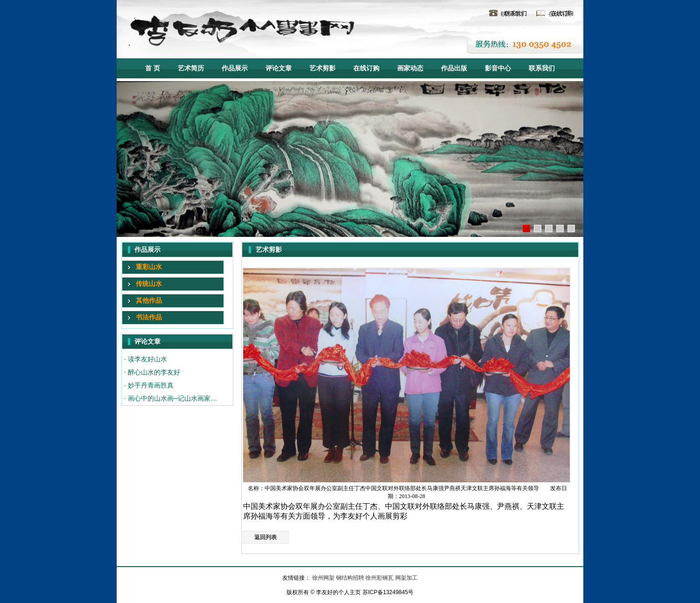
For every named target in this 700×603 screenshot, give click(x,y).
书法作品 (149, 317)
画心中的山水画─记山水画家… (173, 398)
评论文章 (279, 68)
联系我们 (512, 14)
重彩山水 (149, 267)
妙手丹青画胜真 (151, 385)
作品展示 (235, 68)
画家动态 (410, 68)
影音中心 (498, 68)
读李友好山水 (147, 359)
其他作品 (149, 300)
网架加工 (406, 578)
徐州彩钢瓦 (380, 578)
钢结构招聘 (351, 578)
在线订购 (560, 14)
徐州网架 (324, 578)
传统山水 (149, 284)
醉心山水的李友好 (154, 372)
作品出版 (454, 68)
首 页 (153, 68)
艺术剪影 (322, 68)
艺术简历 (191, 68)
